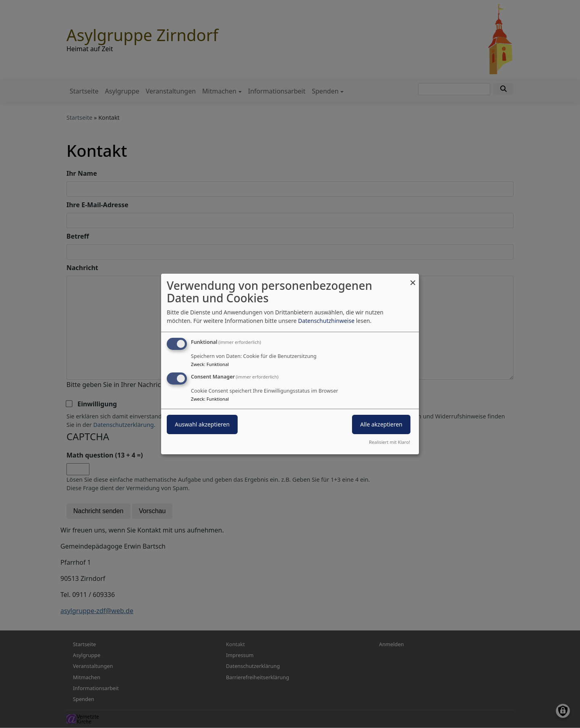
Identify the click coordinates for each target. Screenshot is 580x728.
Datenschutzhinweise (326, 321)
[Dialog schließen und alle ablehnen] (413, 279)
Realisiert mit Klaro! (389, 442)
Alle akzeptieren (381, 424)
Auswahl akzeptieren (202, 424)
